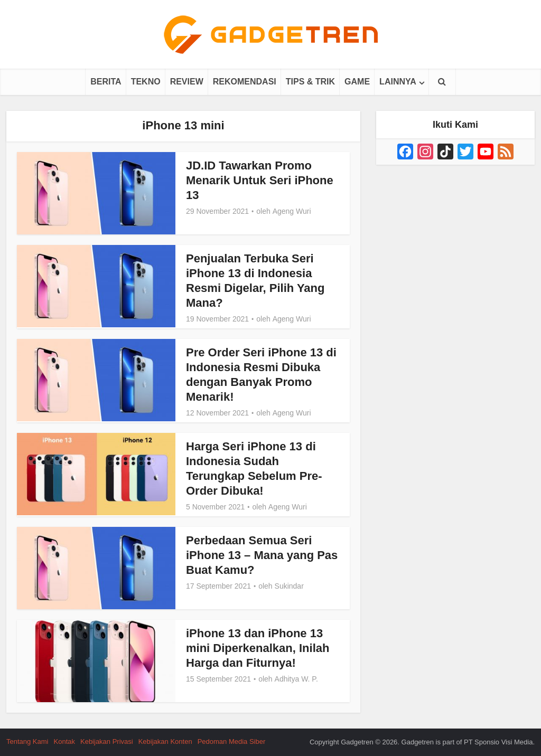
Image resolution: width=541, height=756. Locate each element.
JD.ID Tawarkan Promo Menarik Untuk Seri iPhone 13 (260, 180)
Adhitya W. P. (296, 679)
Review (187, 82)
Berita (106, 82)
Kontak (64, 741)
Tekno (146, 82)
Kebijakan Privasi (107, 741)
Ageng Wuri (292, 211)
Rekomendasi (245, 82)
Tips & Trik (310, 82)
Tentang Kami (27, 741)
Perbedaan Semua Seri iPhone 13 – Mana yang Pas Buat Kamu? (262, 555)
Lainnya (398, 82)
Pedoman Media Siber (232, 741)
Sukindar (289, 586)
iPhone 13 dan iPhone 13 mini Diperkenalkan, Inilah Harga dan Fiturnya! (258, 648)
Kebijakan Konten (165, 741)
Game (357, 82)
